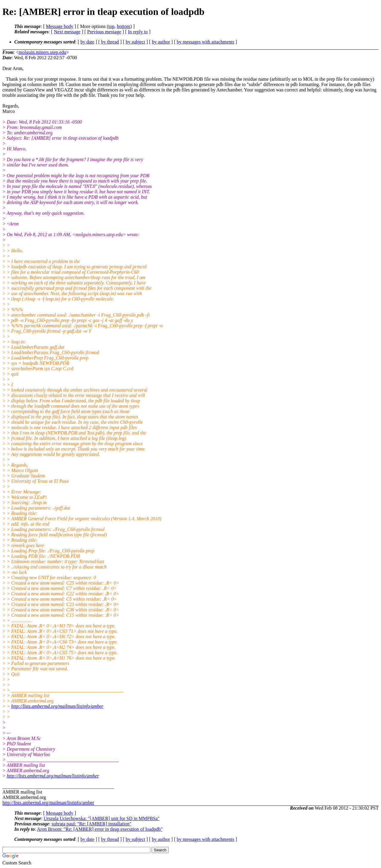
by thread (110, 42)
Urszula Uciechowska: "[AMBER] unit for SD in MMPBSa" (102, 818)
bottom (123, 26)
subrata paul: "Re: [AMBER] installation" (91, 824)
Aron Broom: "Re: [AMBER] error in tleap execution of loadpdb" (100, 829)
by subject (135, 42)
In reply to (138, 32)
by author (161, 42)
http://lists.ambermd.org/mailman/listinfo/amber (57, 706)
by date (87, 42)
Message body (60, 26)
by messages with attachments (206, 42)
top (111, 26)
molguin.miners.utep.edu (43, 52)
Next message (67, 32)
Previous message (104, 32)
